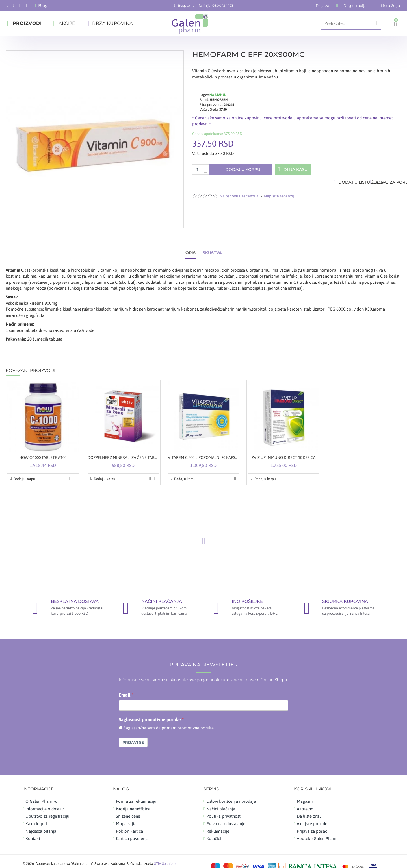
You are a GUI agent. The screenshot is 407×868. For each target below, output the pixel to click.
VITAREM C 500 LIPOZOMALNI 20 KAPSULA (203, 447)
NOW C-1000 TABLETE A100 (43, 447)
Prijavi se (133, 732)
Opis (190, 247)
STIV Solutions (165, 853)
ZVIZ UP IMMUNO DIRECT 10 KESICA (284, 447)
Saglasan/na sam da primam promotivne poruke (169, 717)
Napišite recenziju (280, 199)
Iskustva (212, 247)
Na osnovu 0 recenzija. (240, 199)
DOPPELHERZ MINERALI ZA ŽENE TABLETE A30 (123, 447)
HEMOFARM (219, 94)
